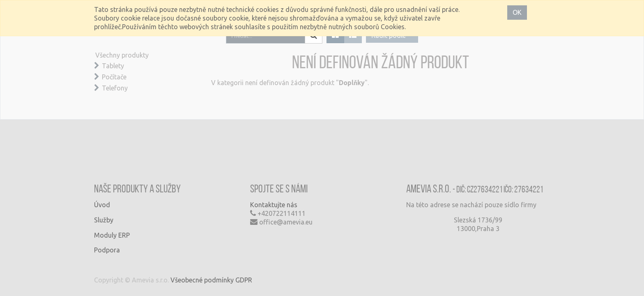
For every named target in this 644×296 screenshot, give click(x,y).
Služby (104, 220)
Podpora (107, 250)
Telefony (115, 88)
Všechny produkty (122, 55)
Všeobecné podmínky (202, 280)
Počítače (114, 77)
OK (517, 12)
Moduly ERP (112, 235)
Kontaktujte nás (274, 205)
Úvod (102, 205)
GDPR (244, 280)
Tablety (113, 66)
